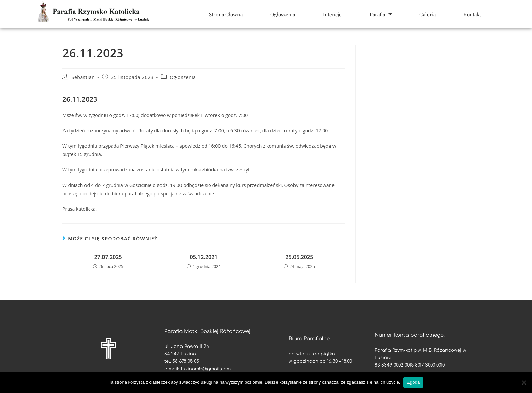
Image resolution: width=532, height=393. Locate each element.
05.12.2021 (204, 257)
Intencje (332, 14)
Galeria (427, 14)
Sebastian (83, 77)
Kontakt (472, 14)
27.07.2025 (108, 257)
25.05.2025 (299, 257)
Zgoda (413, 382)
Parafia (381, 14)
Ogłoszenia (283, 14)
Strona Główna (226, 14)
